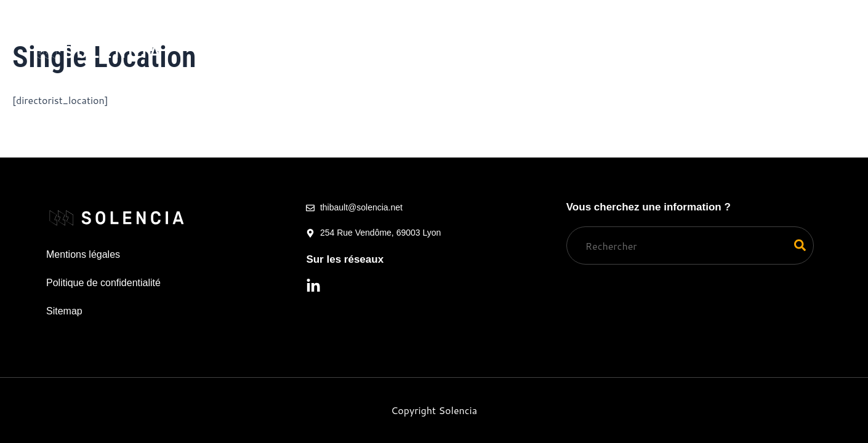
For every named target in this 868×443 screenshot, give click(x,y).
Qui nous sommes (377, 35)
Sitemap (64, 311)
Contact (418, 70)
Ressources (577, 35)
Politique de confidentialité (103, 283)
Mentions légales (83, 254)
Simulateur (482, 35)
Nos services (262, 35)
